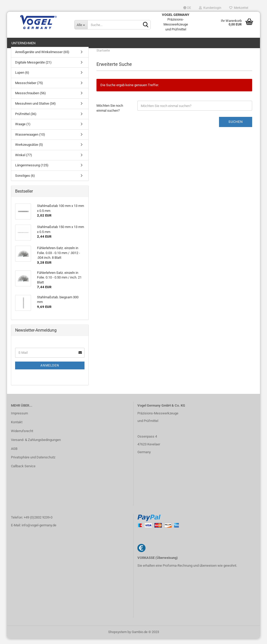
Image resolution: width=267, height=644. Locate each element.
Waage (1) (23, 129)
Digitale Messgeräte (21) (33, 68)
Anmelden (50, 371)
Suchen (236, 127)
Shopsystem (117, 637)
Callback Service (23, 471)
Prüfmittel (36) (26, 119)
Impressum (19, 418)
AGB (14, 454)
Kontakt (17, 427)
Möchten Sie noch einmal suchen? (110, 113)
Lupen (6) (22, 78)
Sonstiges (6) (25, 181)
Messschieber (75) (29, 88)
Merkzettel (239, 8)
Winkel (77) (24, 160)
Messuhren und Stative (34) (35, 109)
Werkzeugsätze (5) (29, 150)
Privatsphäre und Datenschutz (33, 462)
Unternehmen (23, 43)
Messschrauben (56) (31, 98)
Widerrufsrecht (22, 436)
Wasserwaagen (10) (30, 140)
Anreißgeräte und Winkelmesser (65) (42, 57)
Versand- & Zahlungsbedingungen (36, 445)
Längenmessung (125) (32, 170)
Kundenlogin (210, 8)
